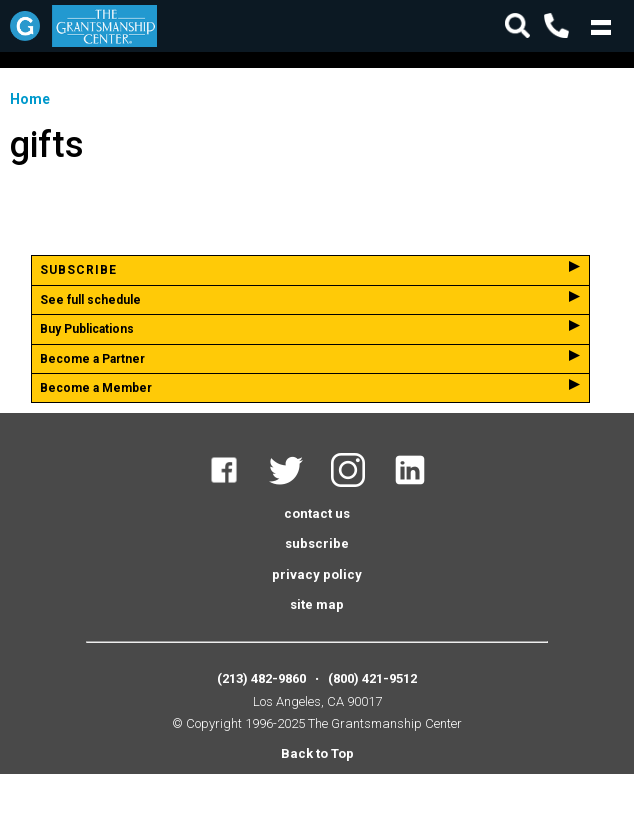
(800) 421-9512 (372, 678)
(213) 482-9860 (261, 678)
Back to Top (317, 753)
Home (30, 99)
